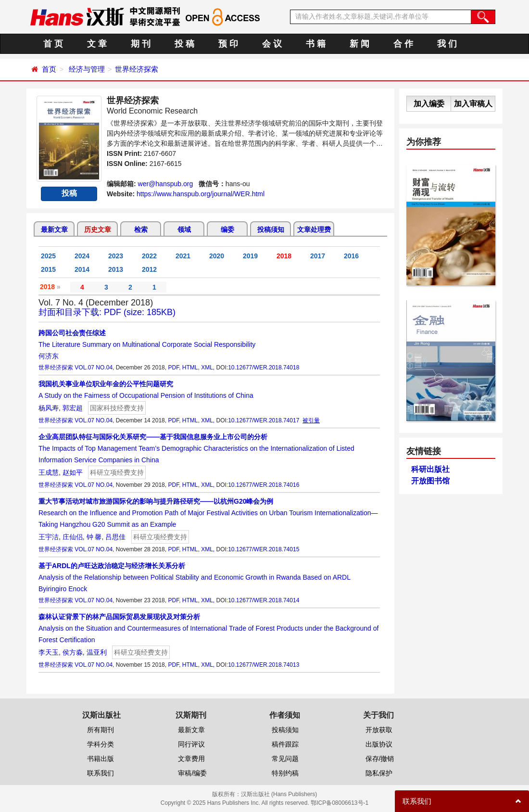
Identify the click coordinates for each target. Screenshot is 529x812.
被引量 (311, 420)
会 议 (272, 44)
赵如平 (73, 472)
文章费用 (191, 759)
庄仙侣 (73, 537)
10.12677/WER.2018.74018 (264, 368)
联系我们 (101, 773)
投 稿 (184, 44)
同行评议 (191, 744)
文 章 (97, 44)
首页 (49, 69)
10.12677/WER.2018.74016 (264, 485)
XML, (208, 368)
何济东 (49, 356)
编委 (227, 229)
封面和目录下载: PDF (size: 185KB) (107, 312)
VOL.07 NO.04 (94, 368)
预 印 (228, 44)
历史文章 (98, 229)
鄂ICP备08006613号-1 (340, 803)
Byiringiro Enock (63, 589)
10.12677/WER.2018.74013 (264, 665)
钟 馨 (94, 537)
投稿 (69, 193)
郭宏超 (73, 408)
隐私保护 (379, 773)
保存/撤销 (380, 759)
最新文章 (54, 229)
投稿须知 (271, 229)
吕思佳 (115, 537)
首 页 (53, 44)
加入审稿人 (473, 104)
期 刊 (141, 44)
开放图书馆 (430, 481)
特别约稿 (285, 773)
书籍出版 (101, 759)
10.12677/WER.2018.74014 (264, 600)
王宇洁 (49, 537)
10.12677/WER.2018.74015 (264, 549)
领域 (184, 229)
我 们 (447, 44)
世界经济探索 (137, 69)
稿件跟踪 (285, 744)
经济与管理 (87, 69)
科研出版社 (430, 469)
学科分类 (101, 744)
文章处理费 (314, 229)
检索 (141, 229)
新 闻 (359, 44)
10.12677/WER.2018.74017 (264, 420)
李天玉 (49, 652)
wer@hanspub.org (166, 184)
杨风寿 (49, 408)
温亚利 (97, 652)
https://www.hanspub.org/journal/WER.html (201, 194)
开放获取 (379, 730)
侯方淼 (73, 652)
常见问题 (285, 759)
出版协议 (379, 744)
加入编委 (429, 104)
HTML (190, 368)
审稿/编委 (192, 773)
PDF (173, 368)
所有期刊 (101, 730)
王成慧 (49, 472)
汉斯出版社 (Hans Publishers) (279, 794)
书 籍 (316, 44)
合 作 (403, 44)
